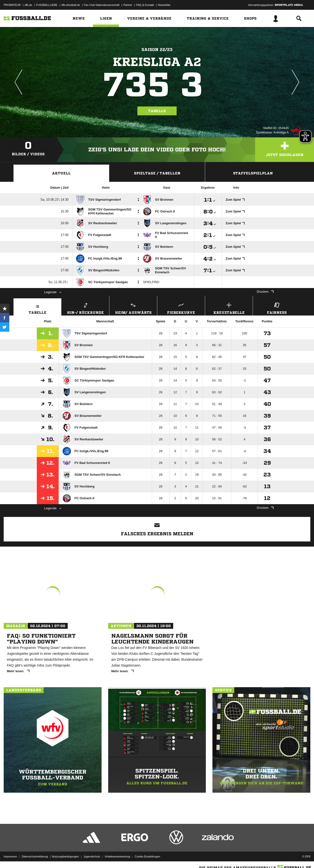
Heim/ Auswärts (133, 308)
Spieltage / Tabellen (157, 173)
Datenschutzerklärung (35, 856)
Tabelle (157, 111)
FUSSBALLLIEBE (47, 5)
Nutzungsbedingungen (65, 856)
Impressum (10, 856)
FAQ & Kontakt (145, 5)
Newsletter (164, 5)
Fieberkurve (181, 308)
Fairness (277, 308)
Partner (128, 5)
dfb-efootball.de (71, 5)
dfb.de (28, 5)
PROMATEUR (12, 5)
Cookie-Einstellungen (147, 856)
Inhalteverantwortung (117, 856)
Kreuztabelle (229, 308)
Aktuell (61, 173)
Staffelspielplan (253, 173)
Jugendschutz (92, 856)
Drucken (265, 292)
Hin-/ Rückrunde (85, 308)
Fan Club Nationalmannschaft (102, 5)
